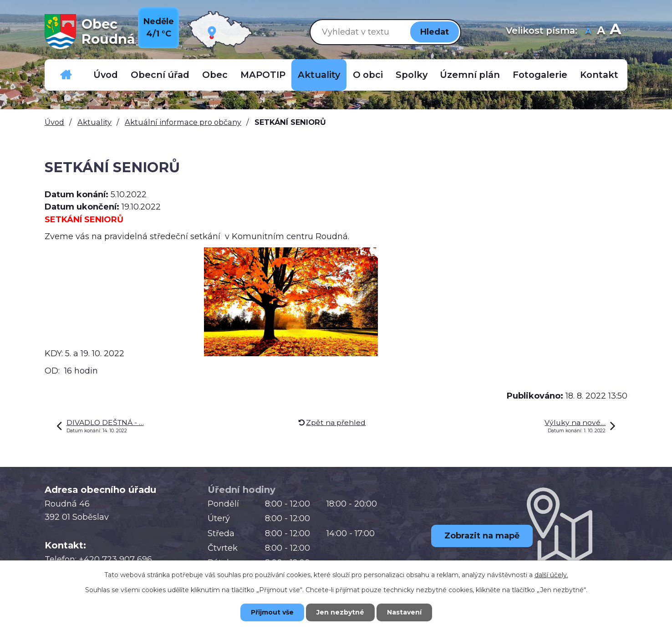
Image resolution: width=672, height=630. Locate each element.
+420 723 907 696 (115, 559)
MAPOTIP (263, 75)
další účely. (551, 575)
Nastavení (404, 612)
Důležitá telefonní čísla (66, 75)
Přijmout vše (272, 612)
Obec (215, 75)
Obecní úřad (160, 75)
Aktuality (319, 75)
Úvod (106, 75)
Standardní (601, 32)
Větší (615, 32)
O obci (368, 75)
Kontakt (599, 75)
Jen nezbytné (340, 612)
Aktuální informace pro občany (183, 122)
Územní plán (470, 75)
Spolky (412, 75)
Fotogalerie (540, 75)
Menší (588, 32)
